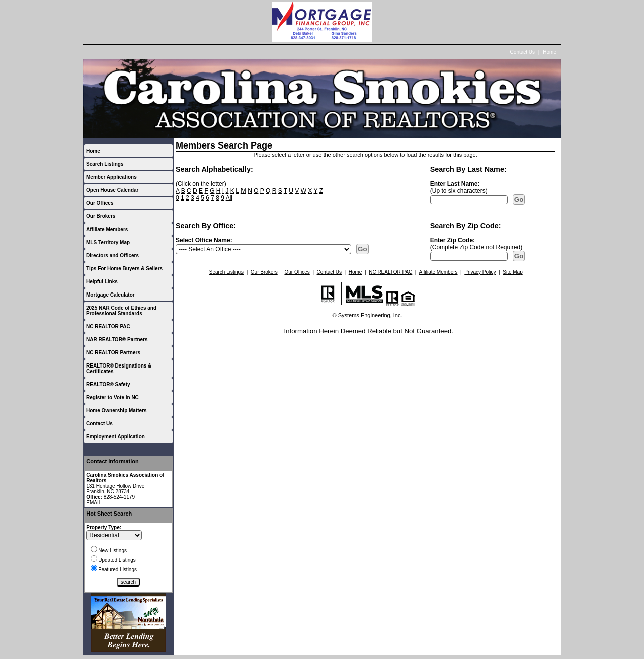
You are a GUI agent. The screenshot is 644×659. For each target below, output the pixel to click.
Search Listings (105, 164)
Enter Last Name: (455, 184)
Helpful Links (102, 282)
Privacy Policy (480, 272)
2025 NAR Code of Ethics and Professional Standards (121, 311)
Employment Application (115, 437)
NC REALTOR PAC (108, 326)
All (229, 198)
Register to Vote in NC (112, 397)
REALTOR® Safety (108, 384)
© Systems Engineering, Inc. (368, 315)
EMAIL (94, 503)
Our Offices (100, 203)
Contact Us (522, 52)
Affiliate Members (107, 229)
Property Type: (104, 527)
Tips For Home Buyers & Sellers (124, 269)
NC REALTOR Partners (113, 353)
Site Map (512, 272)
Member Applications (111, 177)
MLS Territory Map (108, 242)
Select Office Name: (204, 240)
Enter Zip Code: (453, 240)
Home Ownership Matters (116, 411)
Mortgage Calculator (110, 295)
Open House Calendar (112, 190)
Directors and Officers (112, 255)
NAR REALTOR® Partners (117, 340)
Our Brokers (101, 216)
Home (550, 52)
